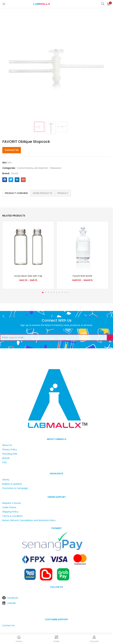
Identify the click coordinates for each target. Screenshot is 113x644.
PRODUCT (63, 193)
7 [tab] (60, 292)
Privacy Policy (10, 449)
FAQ (4, 462)
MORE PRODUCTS (43, 193)
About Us (7, 445)
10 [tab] (68, 292)
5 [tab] (54, 292)
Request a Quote (12, 503)
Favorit (15, 173)
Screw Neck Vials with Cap (28, 276)
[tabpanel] (28, 255)
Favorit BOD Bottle (82, 276)
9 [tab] (65, 292)
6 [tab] (57, 292)
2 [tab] (46, 292)
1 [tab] (43, 292)
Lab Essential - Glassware (48, 168)
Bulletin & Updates (12, 484)
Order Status (9, 507)
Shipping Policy (10, 512)
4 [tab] (51, 292)
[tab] (16, 193)
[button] (108, 4)
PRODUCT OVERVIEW (16, 193)
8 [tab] (62, 292)
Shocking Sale (10, 454)
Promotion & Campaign (15, 488)
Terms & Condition (13, 516)
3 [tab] (48, 292)
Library (6, 480)
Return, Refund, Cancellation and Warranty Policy (29, 520)
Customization (25, 168)
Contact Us (12, 150)
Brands (6, 458)
